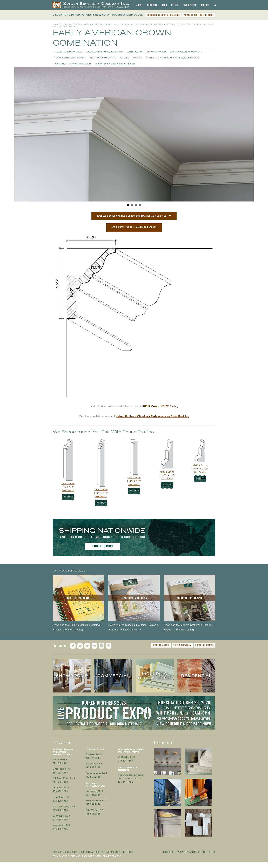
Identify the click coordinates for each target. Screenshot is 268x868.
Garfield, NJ (93, 754)
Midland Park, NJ (63, 778)
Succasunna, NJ (63, 806)
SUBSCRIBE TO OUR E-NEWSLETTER (163, 15)
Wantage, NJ (61, 816)
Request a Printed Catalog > (69, 630)
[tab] (140, 5)
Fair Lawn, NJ (61, 759)
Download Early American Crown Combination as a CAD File (131, 216)
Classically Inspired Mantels (68, 52)
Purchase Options (205, 645)
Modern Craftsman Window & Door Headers (115, 64)
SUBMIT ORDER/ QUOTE (127, 15)
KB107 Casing (169, 406)
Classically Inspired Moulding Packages (105, 52)
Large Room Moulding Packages (185, 52)
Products (152, 5)
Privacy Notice (61, 856)
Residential (83, 24)
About (140, 5)
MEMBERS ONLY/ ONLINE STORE (199, 15)
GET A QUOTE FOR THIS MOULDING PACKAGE (134, 227)
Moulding (98, 24)
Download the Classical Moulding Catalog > (133, 625)
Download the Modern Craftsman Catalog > (189, 625)
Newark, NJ (60, 788)
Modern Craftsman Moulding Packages (73, 64)
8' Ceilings (124, 58)
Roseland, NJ (61, 797)
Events (175, 5)
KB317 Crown (151, 406)
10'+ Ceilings (151, 58)
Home (56, 24)
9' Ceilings (137, 58)
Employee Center (91, 856)
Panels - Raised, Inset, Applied (103, 58)
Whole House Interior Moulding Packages (180, 58)
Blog (164, 5)
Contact (205, 5)
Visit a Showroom (182, 645)
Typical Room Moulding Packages (70, 58)
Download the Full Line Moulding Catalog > (77, 625)
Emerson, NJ (61, 769)
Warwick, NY (61, 825)
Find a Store (190, 5)
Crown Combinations (157, 52)
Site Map (75, 856)
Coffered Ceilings (135, 52)
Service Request (112, 856)
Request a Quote (161, 645)
